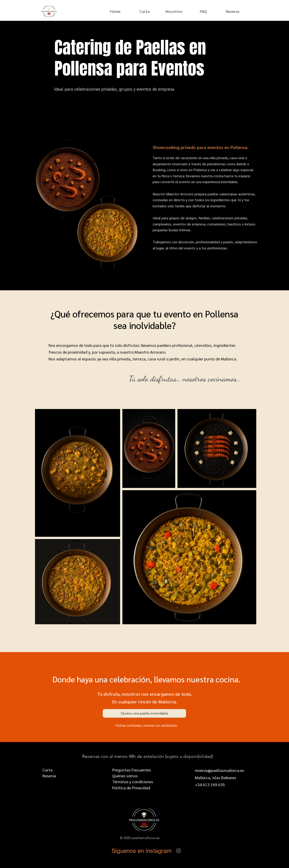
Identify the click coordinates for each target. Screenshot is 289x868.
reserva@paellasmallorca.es (219, 770)
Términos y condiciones (133, 782)
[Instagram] (178, 851)
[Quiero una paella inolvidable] (144, 713)
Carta (48, 770)
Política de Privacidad (131, 788)
